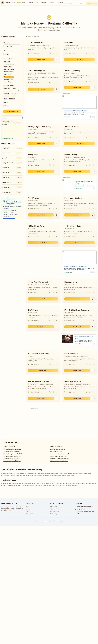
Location (7, 43)
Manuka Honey (55, 511)
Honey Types (8, 59)
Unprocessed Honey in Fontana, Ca (60, 454)
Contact (60, 3)
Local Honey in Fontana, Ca (57, 449)
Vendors (30, 3)
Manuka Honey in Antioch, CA (12, 451)
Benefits (44, 3)
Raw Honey (53, 507)
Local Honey (54, 514)
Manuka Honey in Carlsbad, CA (12, 461)
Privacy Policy (30, 514)
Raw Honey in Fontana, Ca (57, 451)
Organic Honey (54, 509)
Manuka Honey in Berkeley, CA (12, 456)
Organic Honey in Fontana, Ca (58, 456)
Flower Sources (9, 86)
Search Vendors (12, 112)
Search (23, 3)
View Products (41, 59)
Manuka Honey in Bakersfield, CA (13, 454)
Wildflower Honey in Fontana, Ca (59, 461)
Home (28, 507)
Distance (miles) (8, 51)
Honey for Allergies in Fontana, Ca (59, 459)
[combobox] (69, 3)
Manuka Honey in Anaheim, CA (12, 449)
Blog (37, 3)
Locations (52, 3)
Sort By (5, 103)
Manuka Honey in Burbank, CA (12, 459)
